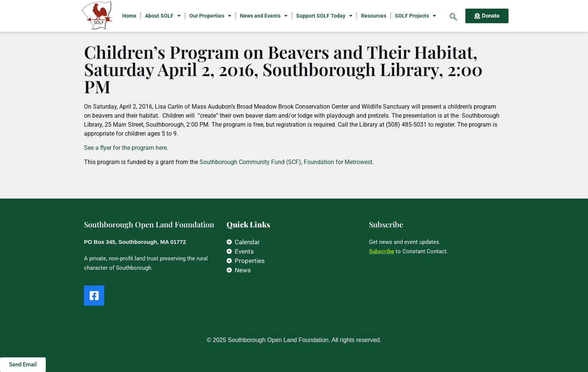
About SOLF (163, 16)
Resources (374, 16)
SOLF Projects (415, 16)
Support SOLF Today (324, 16)
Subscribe (382, 251)
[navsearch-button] (453, 16)
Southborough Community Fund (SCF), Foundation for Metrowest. (287, 162)
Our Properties (210, 16)
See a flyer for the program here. (126, 148)
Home (129, 16)
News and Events (264, 16)
